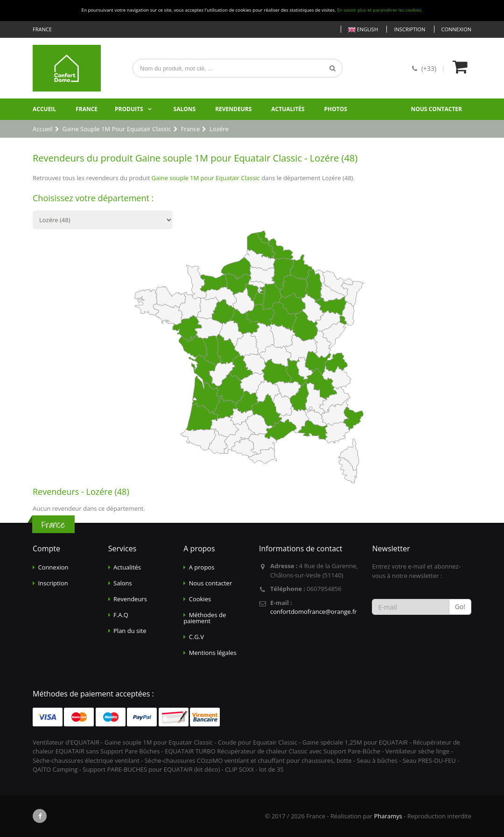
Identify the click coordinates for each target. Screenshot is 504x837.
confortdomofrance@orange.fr (314, 612)
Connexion (456, 29)
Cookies (200, 599)
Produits (129, 109)
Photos (336, 109)
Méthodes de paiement (205, 618)
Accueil (44, 109)
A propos (202, 567)
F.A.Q (121, 615)
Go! (460, 607)
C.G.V (196, 637)
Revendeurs (233, 109)
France (87, 109)
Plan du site (130, 631)
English (363, 30)
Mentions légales (213, 653)
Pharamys (388, 816)
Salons (185, 109)
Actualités (288, 109)
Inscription (409, 29)
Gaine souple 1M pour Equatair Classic (206, 178)
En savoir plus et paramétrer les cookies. (380, 10)
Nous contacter (436, 109)
